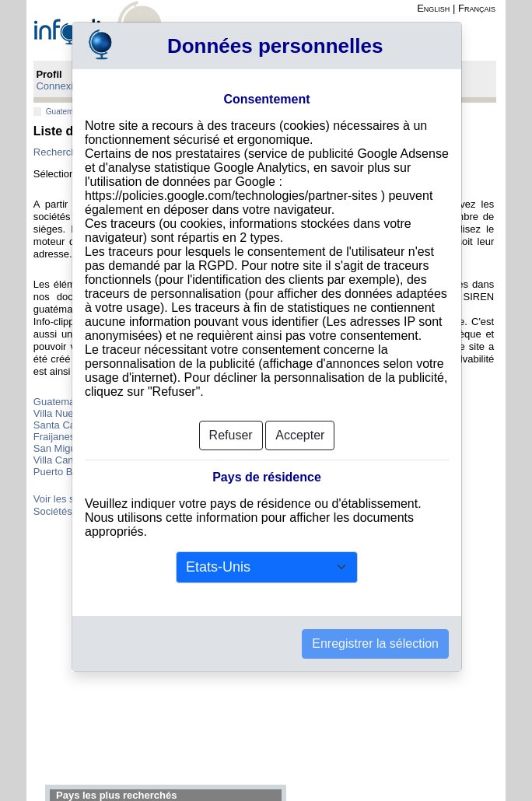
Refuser (231, 435)
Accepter (300, 435)
